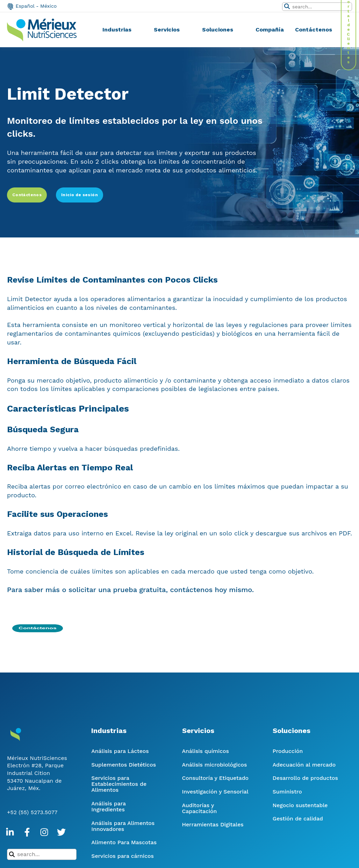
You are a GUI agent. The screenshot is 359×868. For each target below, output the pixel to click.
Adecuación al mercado (304, 765)
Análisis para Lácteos (120, 751)
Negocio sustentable (300, 805)
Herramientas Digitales (213, 824)
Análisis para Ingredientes (108, 806)
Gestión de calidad (298, 819)
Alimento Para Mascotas (124, 842)
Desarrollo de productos (305, 778)
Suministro (287, 792)
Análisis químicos (206, 751)
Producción (288, 751)
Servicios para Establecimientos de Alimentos (119, 784)
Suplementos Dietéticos (124, 765)
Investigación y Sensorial (215, 792)
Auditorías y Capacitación (200, 808)
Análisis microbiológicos (215, 765)
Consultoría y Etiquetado (215, 778)
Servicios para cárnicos (123, 856)
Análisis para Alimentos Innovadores (123, 826)
